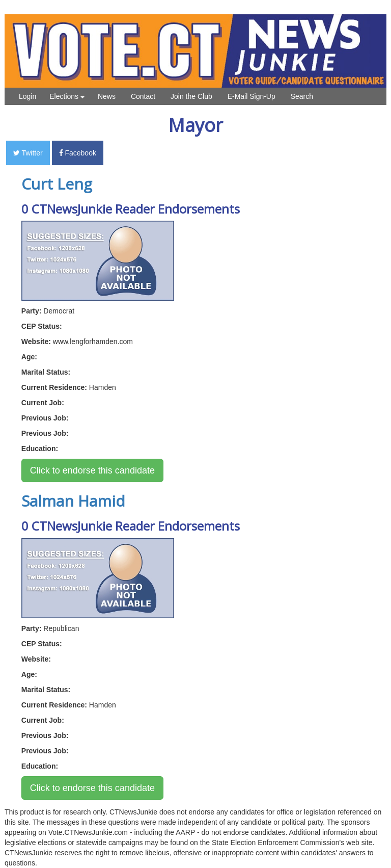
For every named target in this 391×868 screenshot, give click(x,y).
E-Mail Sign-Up (252, 96)
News (107, 96)
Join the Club (191, 96)
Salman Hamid (73, 501)
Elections (67, 96)
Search (302, 96)
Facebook (78, 153)
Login (27, 96)
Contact (143, 96)
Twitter (28, 153)
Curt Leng (57, 184)
